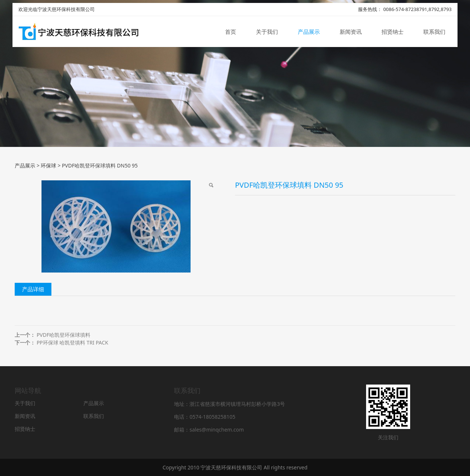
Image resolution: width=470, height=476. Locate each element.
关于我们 (267, 32)
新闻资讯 (351, 32)
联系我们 (434, 32)
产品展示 (309, 32)
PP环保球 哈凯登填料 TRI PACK (73, 342)
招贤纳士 (393, 32)
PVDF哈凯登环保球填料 (64, 335)
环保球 (48, 165)
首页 (231, 32)
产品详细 (33, 289)
